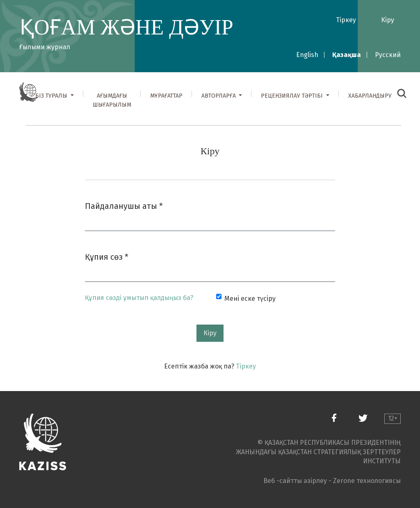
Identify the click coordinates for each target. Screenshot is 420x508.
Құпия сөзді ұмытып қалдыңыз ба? (139, 298)
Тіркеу (346, 20)
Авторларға (219, 96)
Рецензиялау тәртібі (293, 96)
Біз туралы (52, 96)
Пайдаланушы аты (124, 205)
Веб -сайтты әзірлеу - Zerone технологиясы (332, 481)
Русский (388, 55)
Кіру (388, 20)
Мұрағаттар (166, 96)
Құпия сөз (107, 256)
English (307, 55)
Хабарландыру (370, 96)
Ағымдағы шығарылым (112, 100)
